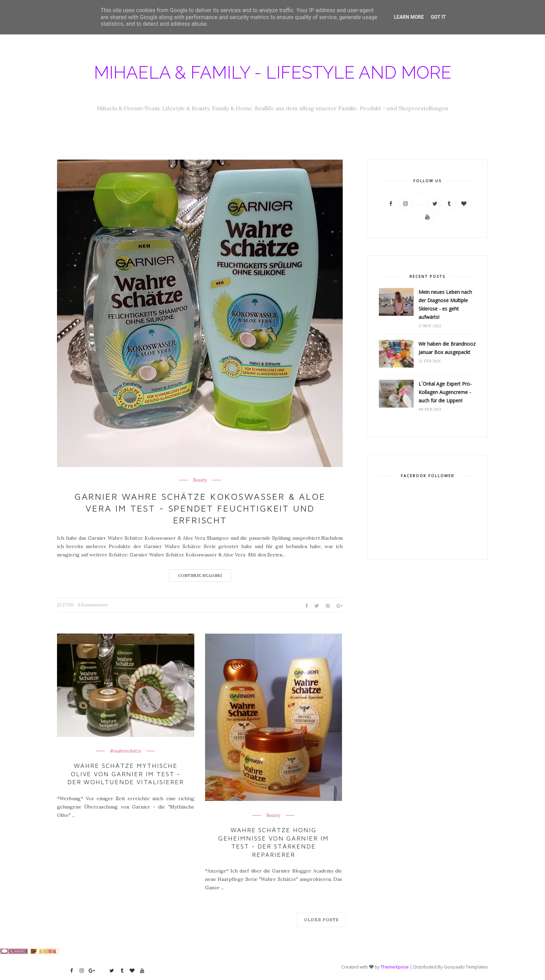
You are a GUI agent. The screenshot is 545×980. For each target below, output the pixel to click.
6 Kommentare (93, 605)
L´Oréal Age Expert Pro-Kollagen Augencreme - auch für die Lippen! (445, 392)
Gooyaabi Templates (466, 966)
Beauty (200, 480)
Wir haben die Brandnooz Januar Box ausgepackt (447, 348)
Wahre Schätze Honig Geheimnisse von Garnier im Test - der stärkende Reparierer (274, 842)
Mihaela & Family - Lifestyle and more (273, 73)
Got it (438, 17)
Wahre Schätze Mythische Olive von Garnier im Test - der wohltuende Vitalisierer (125, 774)
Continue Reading (200, 575)
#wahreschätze (125, 751)
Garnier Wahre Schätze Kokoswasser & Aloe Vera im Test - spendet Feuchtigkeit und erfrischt (200, 508)
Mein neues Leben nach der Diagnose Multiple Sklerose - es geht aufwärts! (445, 304)
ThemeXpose (395, 966)
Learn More (409, 17)
